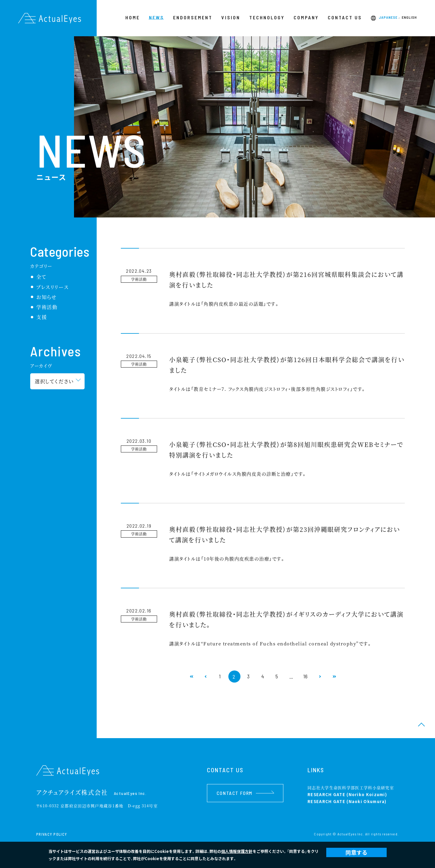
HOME (133, 17)
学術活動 (47, 307)
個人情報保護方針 (237, 851)
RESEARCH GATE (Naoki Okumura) (347, 801)
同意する (356, 852)
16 (306, 677)
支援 (42, 317)
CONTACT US (345, 17)
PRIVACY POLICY (52, 834)
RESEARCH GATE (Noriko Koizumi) (347, 794)
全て (41, 277)
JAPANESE (388, 17)
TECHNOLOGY (267, 17)
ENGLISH (409, 17)
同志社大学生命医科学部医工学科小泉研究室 (351, 788)
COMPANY (306, 17)
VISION (231, 17)
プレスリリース (52, 287)
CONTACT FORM (245, 793)
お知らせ (46, 297)
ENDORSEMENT (193, 17)
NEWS (156, 17)
